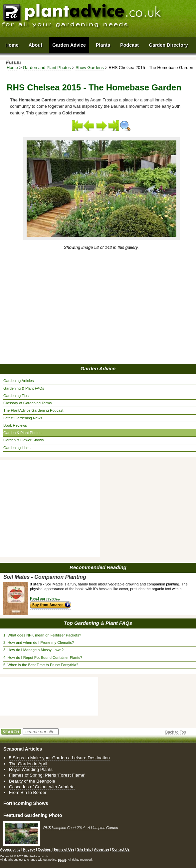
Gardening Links (17, 448)
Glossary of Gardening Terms (27, 403)
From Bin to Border (28, 792)
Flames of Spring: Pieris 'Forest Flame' (47, 775)
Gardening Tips (16, 396)
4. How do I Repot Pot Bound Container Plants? (43, 658)
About (35, 45)
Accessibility (10, 849)
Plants (103, 45)
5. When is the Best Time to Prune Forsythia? (41, 665)
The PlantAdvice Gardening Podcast (33, 410)
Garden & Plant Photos (22, 433)
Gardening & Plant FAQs (24, 388)
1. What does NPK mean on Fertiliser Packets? (42, 635)
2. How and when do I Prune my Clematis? (39, 642)
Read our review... (45, 598)
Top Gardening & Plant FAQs (98, 623)
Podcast (129, 45)
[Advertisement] (99, 308)
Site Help (84, 849)
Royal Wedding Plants (31, 769)
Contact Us (121, 849)
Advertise (102, 849)
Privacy (30, 849)
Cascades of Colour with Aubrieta (42, 787)
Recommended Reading (98, 567)
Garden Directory (168, 45)
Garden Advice (98, 368)
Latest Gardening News (23, 418)
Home (12, 45)
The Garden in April (28, 764)
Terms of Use (64, 849)
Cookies (45, 849)
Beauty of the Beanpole (32, 781)
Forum (13, 62)
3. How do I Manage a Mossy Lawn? (33, 650)
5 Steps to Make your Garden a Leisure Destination (59, 758)
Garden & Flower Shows (23, 440)
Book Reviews (15, 425)
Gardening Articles (18, 381)
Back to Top (176, 732)
